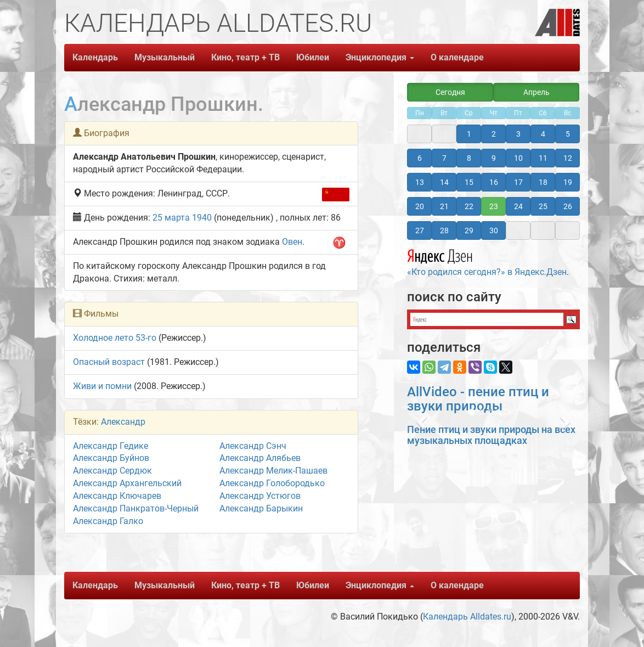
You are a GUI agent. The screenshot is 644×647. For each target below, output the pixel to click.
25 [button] (543, 206)
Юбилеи (313, 57)
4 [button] (543, 134)
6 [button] (420, 158)
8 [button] (469, 158)
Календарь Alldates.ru (467, 617)
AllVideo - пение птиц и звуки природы (478, 399)
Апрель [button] (536, 92)
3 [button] (518, 134)
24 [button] (518, 206)
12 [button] (568, 158)
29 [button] (469, 230)
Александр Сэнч (253, 446)
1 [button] (469, 134)
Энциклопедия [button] (380, 57)
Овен (292, 242)
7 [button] (444, 158)
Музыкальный (165, 57)
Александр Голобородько (272, 483)
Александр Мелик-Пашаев (273, 471)
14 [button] (444, 182)
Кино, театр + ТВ (245, 57)
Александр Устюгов (260, 496)
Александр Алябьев (260, 458)
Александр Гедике (111, 446)
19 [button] (568, 182)
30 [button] (494, 230)
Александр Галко (108, 521)
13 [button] (420, 182)
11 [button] (543, 158)
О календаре (457, 57)
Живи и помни (102, 386)
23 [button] (494, 206)
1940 (202, 218)
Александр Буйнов (111, 458)
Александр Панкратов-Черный (136, 508)
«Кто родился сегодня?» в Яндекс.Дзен (487, 261)
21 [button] (444, 206)
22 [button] (469, 206)
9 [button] (494, 158)
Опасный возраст (109, 362)
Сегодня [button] (450, 92)
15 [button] (469, 182)
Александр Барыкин (261, 508)
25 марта (171, 218)
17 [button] (518, 182)
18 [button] (543, 182)
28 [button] (444, 230)
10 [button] (518, 158)
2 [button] (494, 134)
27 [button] (420, 230)
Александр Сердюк (112, 471)
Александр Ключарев (117, 496)
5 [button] (568, 134)
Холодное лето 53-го (115, 338)
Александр (123, 422)
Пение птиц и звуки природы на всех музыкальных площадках (491, 435)
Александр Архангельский (127, 483)
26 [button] (568, 206)
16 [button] (494, 182)
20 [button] (420, 206)
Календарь (95, 57)
